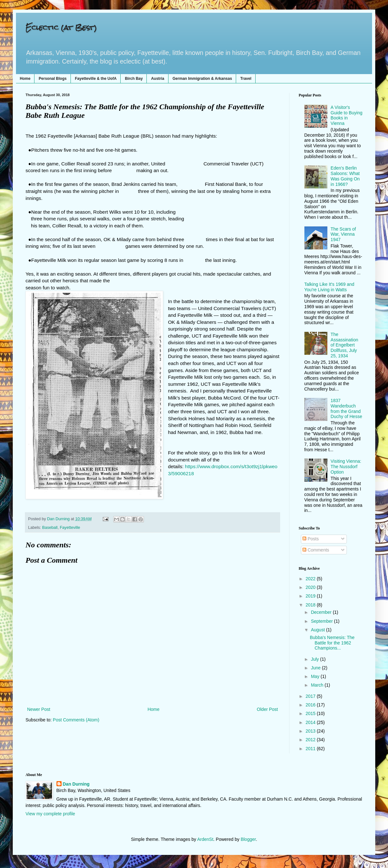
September (322, 621)
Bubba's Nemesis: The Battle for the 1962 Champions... (332, 643)
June (316, 668)
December (322, 612)
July (315, 659)
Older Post (267, 709)
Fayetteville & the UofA (96, 79)
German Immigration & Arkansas (202, 79)
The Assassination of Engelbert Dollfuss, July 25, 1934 (344, 345)
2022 (311, 579)
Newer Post (39, 709)
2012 (311, 740)
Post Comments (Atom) (76, 720)
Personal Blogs (52, 79)
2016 (311, 705)
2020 (311, 587)
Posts (311, 539)
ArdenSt (205, 839)
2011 (311, 749)
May (316, 676)
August (318, 630)
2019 (311, 596)
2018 (311, 605)
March (318, 685)
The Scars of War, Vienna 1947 (343, 234)
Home (25, 79)
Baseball (50, 528)
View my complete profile (50, 814)
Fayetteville (70, 528)
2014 (311, 722)
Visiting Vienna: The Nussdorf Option (346, 467)
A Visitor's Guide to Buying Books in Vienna (347, 115)
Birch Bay (134, 79)
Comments (316, 550)
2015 (311, 713)
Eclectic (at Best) (61, 27)
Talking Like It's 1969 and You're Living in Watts (329, 287)
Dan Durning (76, 784)
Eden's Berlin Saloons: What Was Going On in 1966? (345, 176)
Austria (157, 79)
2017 (311, 696)
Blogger (248, 839)
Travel (246, 79)
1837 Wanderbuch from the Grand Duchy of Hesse (346, 408)
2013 (311, 731)
